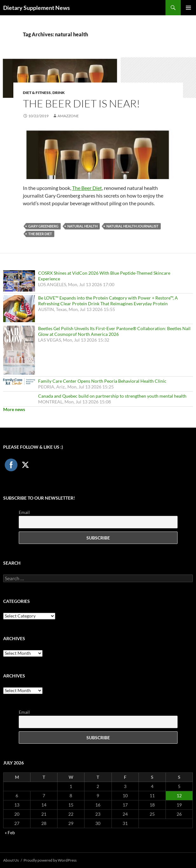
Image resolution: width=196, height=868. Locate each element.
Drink (59, 93)
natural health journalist (132, 226)
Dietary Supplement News (37, 8)
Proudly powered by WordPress (50, 860)
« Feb (10, 832)
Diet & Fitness (37, 93)
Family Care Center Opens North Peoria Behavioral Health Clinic (102, 381)
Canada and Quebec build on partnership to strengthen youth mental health (112, 396)
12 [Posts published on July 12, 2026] (179, 796)
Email (24, 512)
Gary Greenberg (43, 226)
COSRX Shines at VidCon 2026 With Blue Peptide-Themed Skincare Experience (104, 276)
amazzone (68, 116)
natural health (82, 226)
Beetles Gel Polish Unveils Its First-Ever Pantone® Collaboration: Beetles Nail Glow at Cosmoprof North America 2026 (114, 331)
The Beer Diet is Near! (81, 103)
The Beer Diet (87, 188)
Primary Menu (188, 8)
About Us (11, 860)
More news (14, 409)
